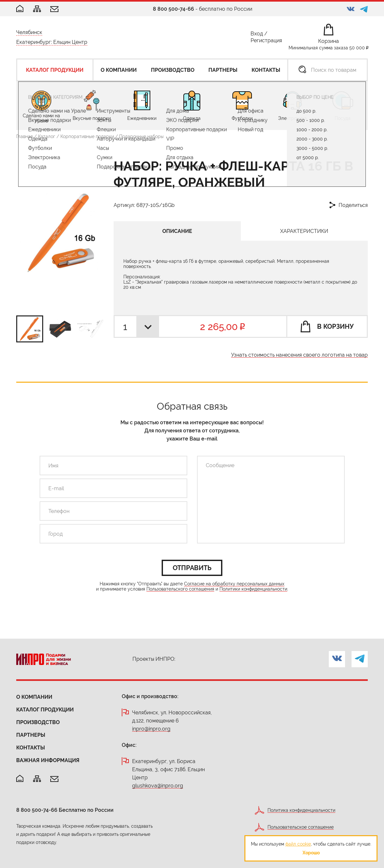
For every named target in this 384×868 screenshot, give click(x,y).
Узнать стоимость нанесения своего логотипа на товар (299, 355)
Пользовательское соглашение (301, 827)
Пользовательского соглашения (180, 589)
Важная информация (48, 760)
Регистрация (266, 42)
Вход (257, 35)
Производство (38, 722)
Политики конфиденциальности (253, 589)
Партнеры (31, 735)
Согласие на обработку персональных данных (234, 584)
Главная (25, 136)
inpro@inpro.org (151, 729)
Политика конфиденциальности (301, 810)
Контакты (31, 748)
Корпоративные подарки (87, 136)
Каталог (47, 136)
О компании (34, 697)
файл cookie (298, 844)
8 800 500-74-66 (173, 9)
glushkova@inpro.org (158, 786)
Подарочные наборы (141, 136)
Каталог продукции (45, 710)
